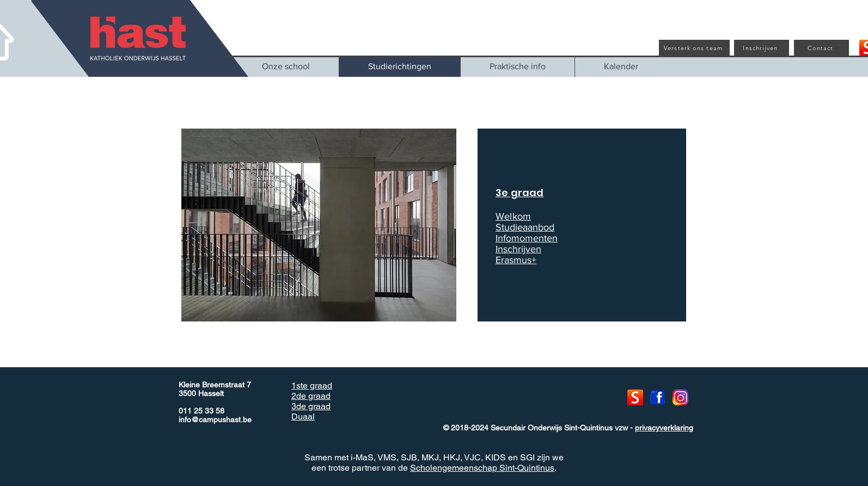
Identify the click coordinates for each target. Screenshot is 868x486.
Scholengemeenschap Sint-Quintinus (482, 468)
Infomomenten (527, 238)
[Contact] (821, 48)
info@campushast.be (215, 420)
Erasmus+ (516, 260)
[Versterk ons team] (694, 48)
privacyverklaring (664, 428)
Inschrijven (518, 249)
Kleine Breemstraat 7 (215, 385)
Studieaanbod (525, 227)
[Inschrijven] (762, 48)
